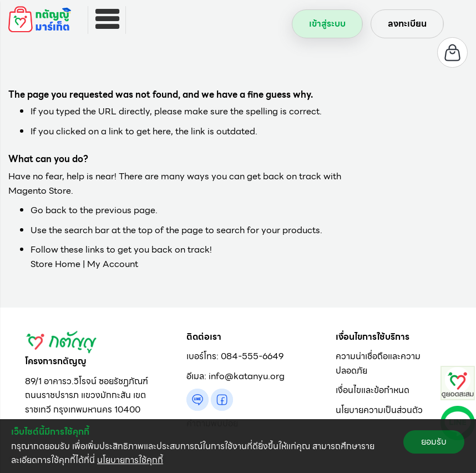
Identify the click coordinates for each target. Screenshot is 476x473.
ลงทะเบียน (407, 24)
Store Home (55, 264)
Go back (49, 210)
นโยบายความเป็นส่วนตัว (379, 410)
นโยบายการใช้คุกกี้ (130, 460)
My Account (113, 264)
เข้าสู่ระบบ (327, 24)
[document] (238, 446)
